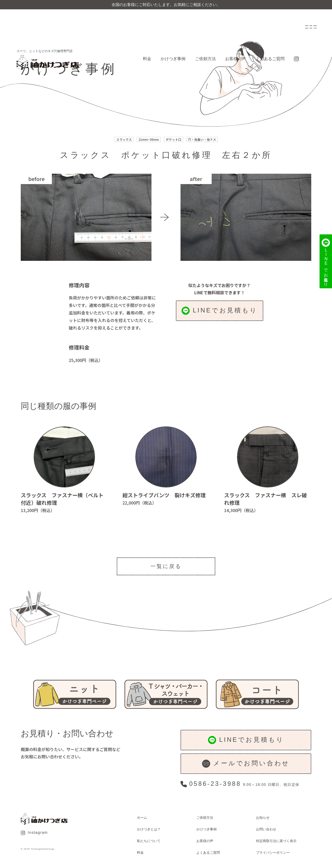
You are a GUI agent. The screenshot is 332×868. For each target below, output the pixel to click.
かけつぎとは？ (149, 829)
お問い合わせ (266, 829)
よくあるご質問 (270, 59)
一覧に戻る (166, 566)
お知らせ (263, 818)
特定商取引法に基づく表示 (276, 841)
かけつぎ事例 (173, 59)
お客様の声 (236, 59)
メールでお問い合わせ (246, 764)
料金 (147, 59)
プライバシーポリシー (273, 853)
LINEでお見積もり (220, 311)
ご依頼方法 (205, 59)
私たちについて (149, 841)
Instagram (34, 833)
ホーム (142, 818)
